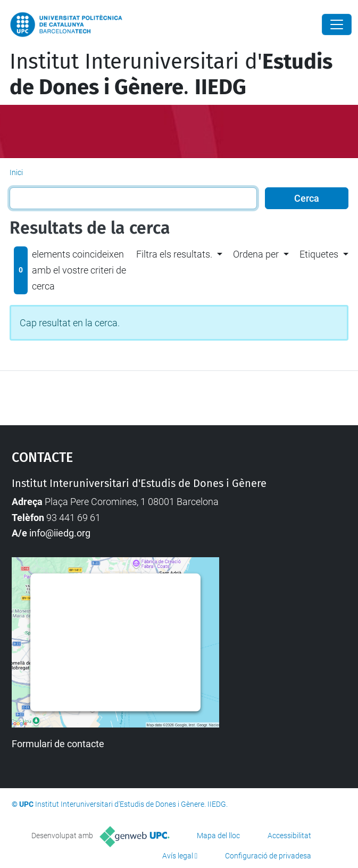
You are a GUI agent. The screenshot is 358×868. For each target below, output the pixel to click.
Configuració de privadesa (268, 856)
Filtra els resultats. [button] (174, 254)
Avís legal (178, 856)
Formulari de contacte (58, 744)
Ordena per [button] (256, 254)
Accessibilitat (289, 836)
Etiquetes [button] (319, 254)
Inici (16, 172)
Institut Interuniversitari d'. (171, 75)
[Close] (337, 24)
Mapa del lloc (218, 836)
